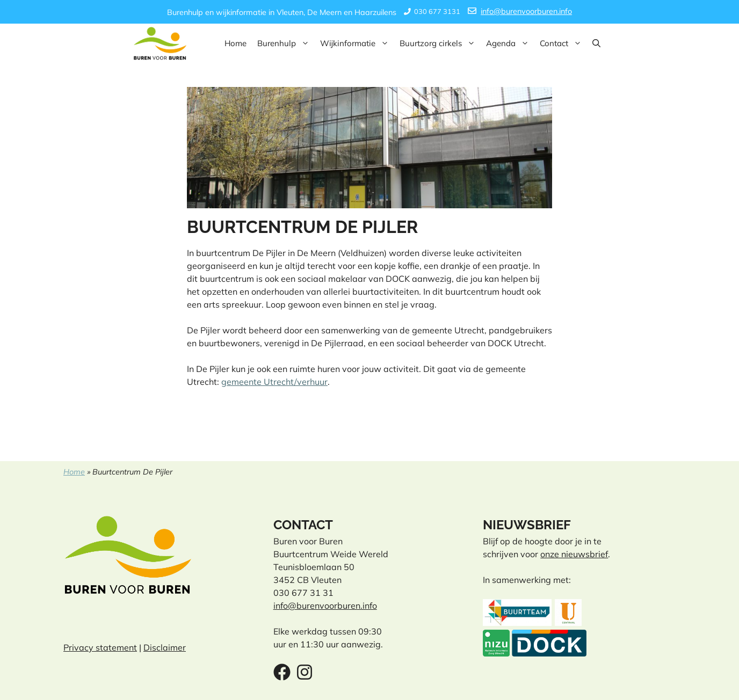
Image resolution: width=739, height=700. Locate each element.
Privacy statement (100, 647)
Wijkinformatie (357, 43)
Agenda (510, 43)
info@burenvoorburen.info (526, 11)
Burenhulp (286, 43)
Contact (563, 43)
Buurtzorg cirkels (440, 43)
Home (236, 43)
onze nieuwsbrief (574, 554)
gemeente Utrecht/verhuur (274, 382)
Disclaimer (165, 647)
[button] (596, 43)
